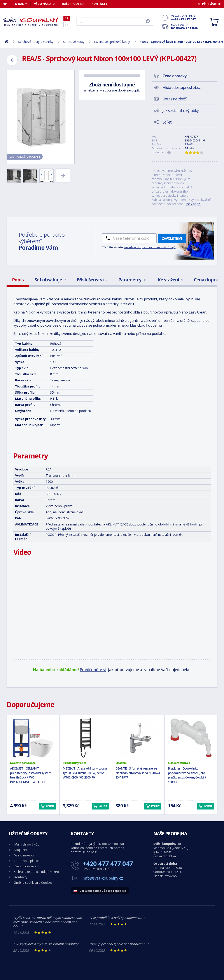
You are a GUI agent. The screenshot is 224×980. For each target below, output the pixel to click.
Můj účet (21, 850)
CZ (67, 18)
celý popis (194, 204)
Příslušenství (92, 280)
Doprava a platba (27, 861)
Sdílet (167, 122)
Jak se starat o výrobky (181, 110)
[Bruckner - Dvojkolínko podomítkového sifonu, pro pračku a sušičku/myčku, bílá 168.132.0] (191, 738)
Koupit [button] (50, 806)
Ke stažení (170, 280)
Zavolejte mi (172, 238)
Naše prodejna (73, 4)
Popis (18, 280)
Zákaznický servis (26, 866)
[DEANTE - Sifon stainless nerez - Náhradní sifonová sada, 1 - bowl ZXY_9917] (138, 738)
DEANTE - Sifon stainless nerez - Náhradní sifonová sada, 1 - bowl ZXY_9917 (138, 773)
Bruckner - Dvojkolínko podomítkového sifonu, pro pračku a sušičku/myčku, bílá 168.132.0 (187, 775)
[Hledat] (115, 21)
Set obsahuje (50, 280)
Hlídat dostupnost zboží (182, 87)
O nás (19, 4)
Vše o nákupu (44, 4)
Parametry (133, 280)
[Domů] (7, 4)
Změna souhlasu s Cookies (33, 883)
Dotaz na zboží (174, 99)
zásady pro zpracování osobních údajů (150, 247)
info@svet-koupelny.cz (103, 878)
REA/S (189, 144)
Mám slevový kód (27, 844)
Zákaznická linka (184, 18)
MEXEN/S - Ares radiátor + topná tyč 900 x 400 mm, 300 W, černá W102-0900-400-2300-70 (85, 773)
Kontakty (100, 4)
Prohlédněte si (93, 670)
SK (66, 25)
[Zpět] (12, 60)
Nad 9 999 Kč (184, 27)
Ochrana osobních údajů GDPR (37, 872)
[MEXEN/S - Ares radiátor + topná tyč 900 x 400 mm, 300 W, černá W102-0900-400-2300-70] (86, 738)
